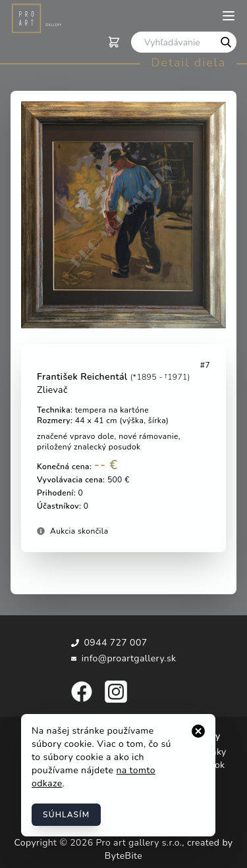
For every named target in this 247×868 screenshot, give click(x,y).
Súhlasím (66, 815)
